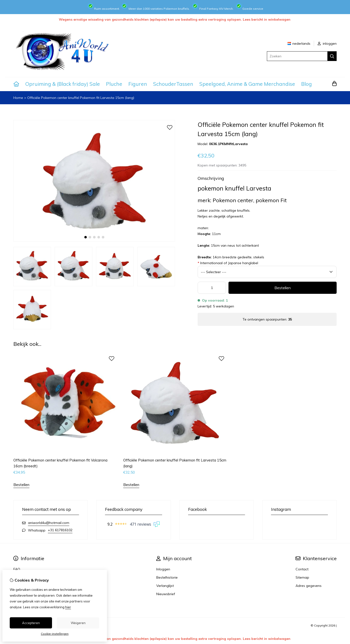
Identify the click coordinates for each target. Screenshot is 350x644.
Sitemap (302, 577)
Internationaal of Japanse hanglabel (228, 263)
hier (68, 607)
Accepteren (31, 623)
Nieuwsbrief (166, 594)
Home (18, 98)
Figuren (138, 84)
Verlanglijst (165, 586)
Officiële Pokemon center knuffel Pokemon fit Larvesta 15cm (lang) (81, 98)
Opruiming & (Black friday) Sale (63, 84)
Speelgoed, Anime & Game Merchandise (247, 84)
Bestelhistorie (167, 577)
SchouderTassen (173, 84)
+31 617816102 (60, 530)
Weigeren (78, 623)
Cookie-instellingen (55, 634)
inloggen (327, 44)
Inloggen (163, 569)
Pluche (114, 84)
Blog (306, 84)
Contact (302, 569)
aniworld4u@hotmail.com (49, 523)
